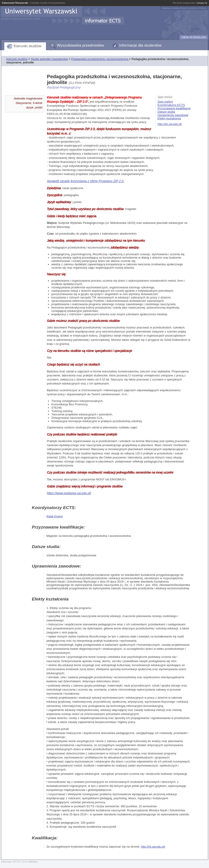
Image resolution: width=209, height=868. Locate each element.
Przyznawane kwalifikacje (174, 108)
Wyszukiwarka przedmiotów (81, 45)
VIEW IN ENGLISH (194, 37)
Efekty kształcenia (169, 118)
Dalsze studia (166, 112)
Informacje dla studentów (140, 45)
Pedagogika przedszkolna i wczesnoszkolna (100, 59)
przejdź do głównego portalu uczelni (21, 19)
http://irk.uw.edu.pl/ (170, 124)
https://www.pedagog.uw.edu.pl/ (69, 493)
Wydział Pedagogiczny (64, 87)
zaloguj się (202, 3)
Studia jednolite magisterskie (49, 59)
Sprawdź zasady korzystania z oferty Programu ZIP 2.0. (86, 181)
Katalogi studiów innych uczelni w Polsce (184, 8)
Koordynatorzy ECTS (171, 105)
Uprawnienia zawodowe (173, 115)
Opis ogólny (165, 102)
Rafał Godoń (55, 516)
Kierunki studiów (28, 46)
